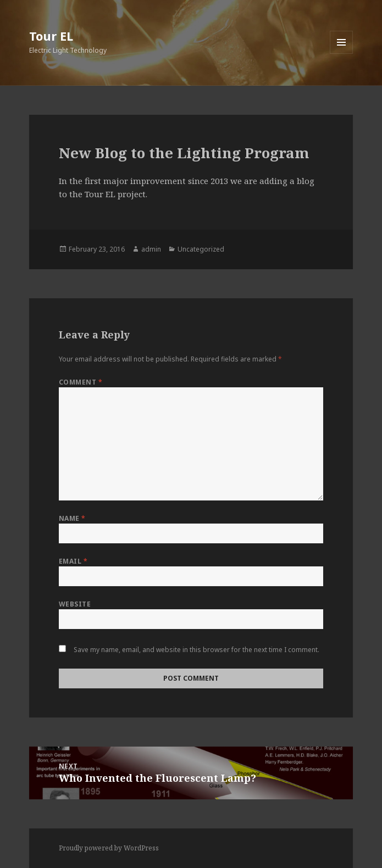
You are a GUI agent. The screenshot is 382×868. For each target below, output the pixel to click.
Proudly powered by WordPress (109, 848)
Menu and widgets (342, 54)
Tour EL (51, 36)
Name (72, 518)
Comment (81, 382)
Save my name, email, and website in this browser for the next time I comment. (196, 650)
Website (75, 604)
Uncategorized (201, 249)
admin (151, 249)
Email (73, 561)
